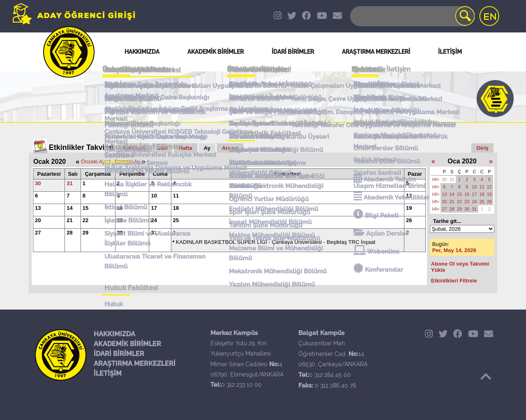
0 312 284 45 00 (330, 375)
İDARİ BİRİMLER (119, 354)
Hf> (436, 179)
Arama (230, 148)
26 (409, 220)
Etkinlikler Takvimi (81, 147)
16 (120, 208)
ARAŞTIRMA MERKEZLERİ (135, 364)
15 (85, 208)
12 (409, 196)
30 (38, 183)
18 (176, 208)
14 (69, 208)
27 (38, 233)
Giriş (482, 148)
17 (154, 208)
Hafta (186, 148)
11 (176, 196)
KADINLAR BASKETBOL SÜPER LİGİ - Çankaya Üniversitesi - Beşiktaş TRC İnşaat (276, 242)
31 (69, 183)
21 (69, 220)
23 (120, 220)
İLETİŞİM (108, 373)
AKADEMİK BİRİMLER (127, 344)
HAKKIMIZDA (114, 334)
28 (69, 233)
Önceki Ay (93, 162)
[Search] (412, 16)
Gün (162, 148)
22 (85, 220)
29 (85, 233)
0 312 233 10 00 (241, 385)
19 (409, 208)
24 (154, 220)
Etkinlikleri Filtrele (454, 281)
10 (154, 196)
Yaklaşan (134, 148)
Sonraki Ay (127, 162)
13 (38, 208)
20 (38, 220)
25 (176, 220)
